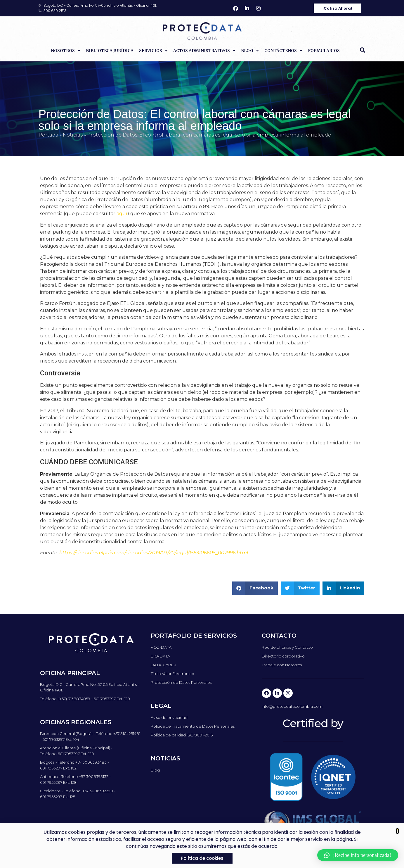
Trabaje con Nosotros (282, 665)
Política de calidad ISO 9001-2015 (182, 735)
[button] (363, 50)
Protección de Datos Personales (181, 682)
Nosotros (66, 51)
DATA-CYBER (163, 665)
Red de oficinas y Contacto (287, 647)
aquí (122, 214)
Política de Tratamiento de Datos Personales (193, 726)
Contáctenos (283, 51)
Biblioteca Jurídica (110, 51)
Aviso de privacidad (169, 717)
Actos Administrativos (204, 51)
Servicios (153, 51)
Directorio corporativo (283, 656)
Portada (48, 135)
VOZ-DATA (161, 647)
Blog (250, 51)
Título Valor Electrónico (172, 674)
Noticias (73, 135)
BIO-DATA (160, 656)
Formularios (324, 51)
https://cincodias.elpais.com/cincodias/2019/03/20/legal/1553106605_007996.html (154, 553)
